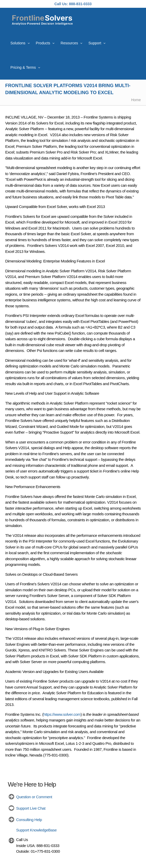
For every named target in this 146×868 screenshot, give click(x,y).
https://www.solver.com (62, 714)
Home (136, 100)
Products (43, 43)
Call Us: (61, 4)
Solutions (18, 43)
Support (95, 43)
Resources (69, 43)
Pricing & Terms (23, 67)
